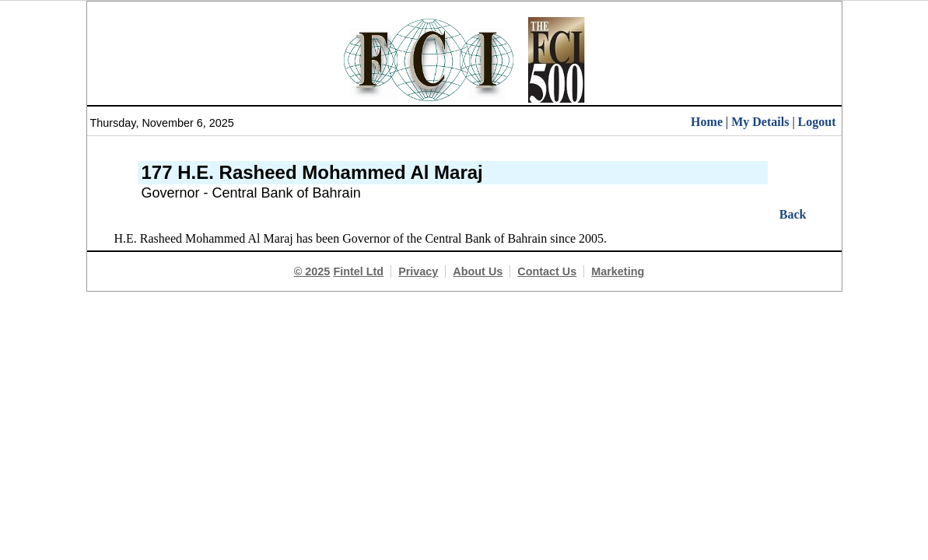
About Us (478, 271)
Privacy (418, 271)
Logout (817, 122)
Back (793, 214)
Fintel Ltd (358, 271)
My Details (760, 122)
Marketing (618, 271)
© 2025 (312, 271)
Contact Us (547, 271)
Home (707, 122)
